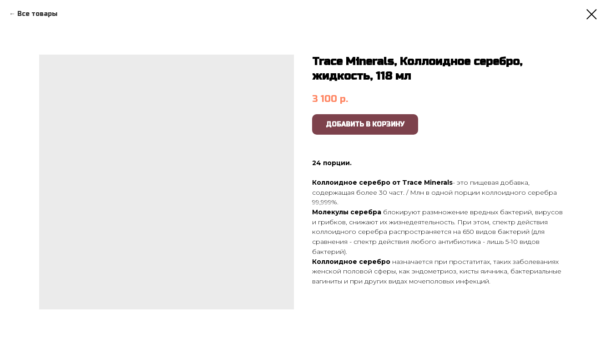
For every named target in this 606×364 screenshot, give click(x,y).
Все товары (37, 14)
